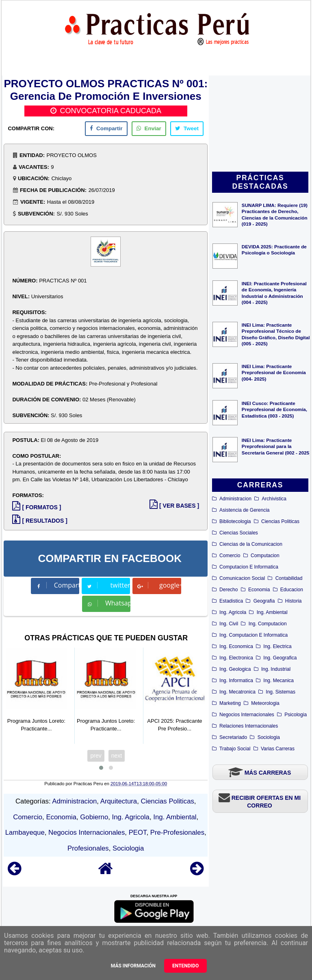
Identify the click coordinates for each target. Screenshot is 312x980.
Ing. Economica (236, 646)
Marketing (230, 703)
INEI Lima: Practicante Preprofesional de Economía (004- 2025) (274, 372)
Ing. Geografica (280, 658)
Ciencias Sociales (239, 533)
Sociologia (269, 737)
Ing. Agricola (233, 612)
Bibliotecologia (235, 521)
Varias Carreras (278, 749)
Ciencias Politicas (280, 521)
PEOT (138, 832)
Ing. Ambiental (272, 612)
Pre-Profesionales (177, 832)
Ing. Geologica (235, 669)
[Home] (106, 872)
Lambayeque (25, 832)
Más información (133, 966)
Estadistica (231, 601)
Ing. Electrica (277, 646)
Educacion (292, 590)
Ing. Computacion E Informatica (253, 635)
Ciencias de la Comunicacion (251, 544)
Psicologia (296, 715)
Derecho (229, 590)
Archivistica (274, 499)
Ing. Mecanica (278, 681)
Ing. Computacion (268, 624)
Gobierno (94, 817)
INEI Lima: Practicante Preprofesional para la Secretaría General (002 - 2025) (276, 446)
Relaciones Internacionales (249, 726)
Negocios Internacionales (247, 715)
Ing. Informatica (236, 681)
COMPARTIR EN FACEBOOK (110, 558)
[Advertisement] (260, 124)
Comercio (230, 556)
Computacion (265, 556)
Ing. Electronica (236, 658)
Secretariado (233, 737)
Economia (259, 590)
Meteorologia (265, 703)
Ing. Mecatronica (237, 692)
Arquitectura (119, 801)
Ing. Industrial (276, 669)
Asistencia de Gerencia (244, 510)
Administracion (235, 499)
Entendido (185, 966)
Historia (294, 601)
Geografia (264, 601)
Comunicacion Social (242, 578)
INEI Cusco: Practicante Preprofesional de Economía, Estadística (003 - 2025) (274, 409)
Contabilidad (289, 578)
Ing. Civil (229, 624)
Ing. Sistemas (281, 692)
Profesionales (88, 848)
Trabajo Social (235, 749)
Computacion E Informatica (249, 567)
